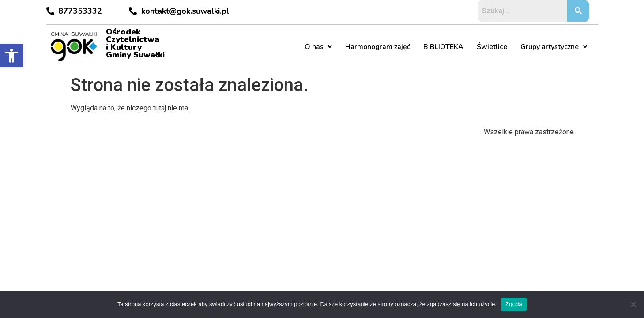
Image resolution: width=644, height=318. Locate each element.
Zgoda (514, 304)
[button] (11, 56)
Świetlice (492, 47)
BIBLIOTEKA (443, 47)
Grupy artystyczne (554, 47)
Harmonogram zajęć (378, 47)
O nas (318, 47)
